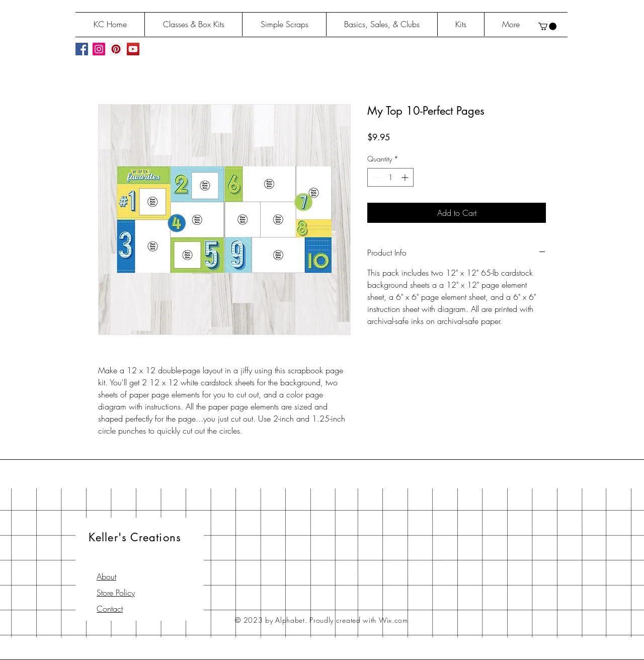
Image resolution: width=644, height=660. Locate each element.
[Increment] (406, 177)
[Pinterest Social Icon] (116, 49)
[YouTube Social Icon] (133, 49)
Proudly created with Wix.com (359, 620)
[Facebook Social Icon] (82, 49)
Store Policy (116, 593)
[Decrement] (375, 177)
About (106, 576)
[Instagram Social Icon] (99, 49)
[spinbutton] (390, 177)
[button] (547, 26)
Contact (110, 609)
